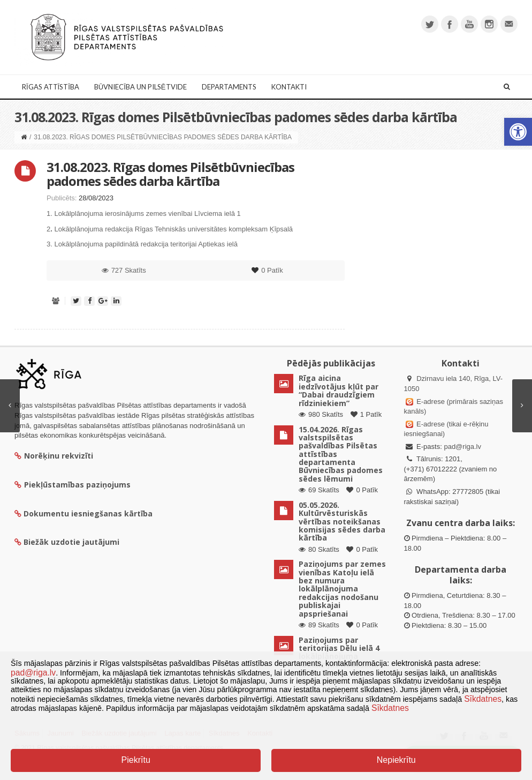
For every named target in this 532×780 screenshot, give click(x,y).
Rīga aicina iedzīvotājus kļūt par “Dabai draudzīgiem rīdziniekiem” (339, 390)
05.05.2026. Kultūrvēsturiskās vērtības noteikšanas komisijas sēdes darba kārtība (342, 522)
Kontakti (289, 87)
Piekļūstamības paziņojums (73, 485)
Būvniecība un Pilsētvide (140, 87)
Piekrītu (136, 760)
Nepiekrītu (396, 760)
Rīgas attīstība (51, 87)
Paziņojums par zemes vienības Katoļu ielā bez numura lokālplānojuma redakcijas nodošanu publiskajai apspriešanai (342, 588)
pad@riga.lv (462, 447)
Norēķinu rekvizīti (54, 456)
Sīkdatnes (483, 699)
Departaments (229, 87)
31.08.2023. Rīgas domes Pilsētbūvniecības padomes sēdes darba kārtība (170, 174)
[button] (518, 132)
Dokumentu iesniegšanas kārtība (88, 513)
